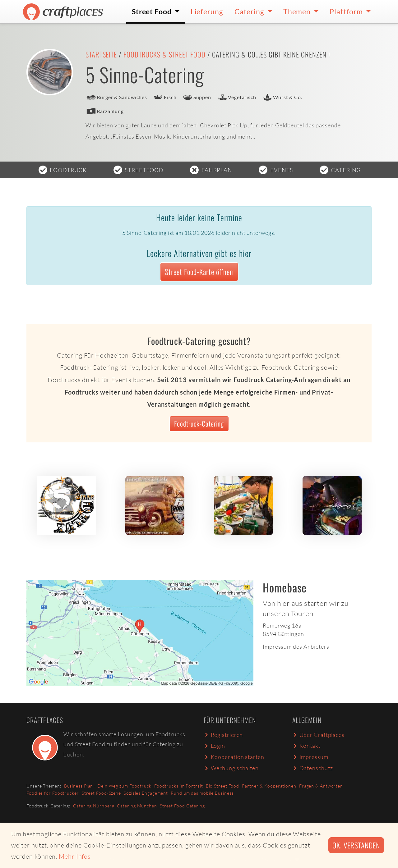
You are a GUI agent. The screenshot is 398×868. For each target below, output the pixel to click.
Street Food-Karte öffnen (199, 272)
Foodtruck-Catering (199, 423)
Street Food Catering (182, 806)
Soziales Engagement (146, 793)
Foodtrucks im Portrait (179, 786)
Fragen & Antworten (321, 786)
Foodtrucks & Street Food (164, 54)
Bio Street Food (223, 786)
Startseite (101, 54)
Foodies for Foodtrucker (53, 793)
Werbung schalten (231, 768)
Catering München (137, 806)
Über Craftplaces (318, 735)
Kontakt (306, 746)
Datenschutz (312, 768)
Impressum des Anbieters (296, 646)
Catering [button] (250, 11)
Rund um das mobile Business (202, 793)
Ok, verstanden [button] (356, 845)
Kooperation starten (234, 757)
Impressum (310, 757)
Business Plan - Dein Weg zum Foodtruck (108, 786)
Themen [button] (298, 11)
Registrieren (223, 735)
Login (214, 746)
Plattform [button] (347, 11)
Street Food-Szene (101, 793)
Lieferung (207, 11)
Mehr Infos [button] (75, 856)
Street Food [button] (153, 11)
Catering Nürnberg (94, 806)
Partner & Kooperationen (269, 786)
